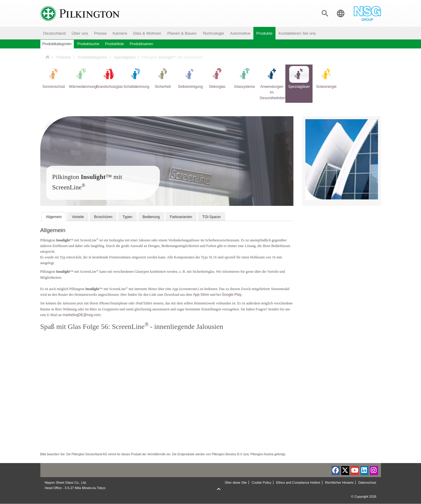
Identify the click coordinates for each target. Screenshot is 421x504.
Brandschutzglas (108, 77)
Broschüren (103, 217)
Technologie (213, 33)
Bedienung (151, 217)
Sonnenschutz (54, 77)
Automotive (240, 33)
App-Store (201, 295)
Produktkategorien (93, 57)
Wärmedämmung (81, 77)
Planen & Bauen (182, 33)
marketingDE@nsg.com (81, 315)
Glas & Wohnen (147, 33)
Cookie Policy (261, 482)
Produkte (264, 33)
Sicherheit (163, 77)
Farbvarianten (181, 217)
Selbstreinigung (190, 77)
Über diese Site (236, 482)
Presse (100, 33)
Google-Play (232, 295)
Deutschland (55, 33)
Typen (127, 217)
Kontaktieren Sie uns (297, 33)
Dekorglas (217, 77)
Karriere (120, 33)
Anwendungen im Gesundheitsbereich (272, 83)
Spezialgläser (125, 57)
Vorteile (78, 217)
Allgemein (54, 217)
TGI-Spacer (212, 217)
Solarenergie (326, 77)
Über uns (80, 33)
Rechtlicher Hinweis (339, 482)
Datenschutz (367, 482)
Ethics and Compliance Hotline (298, 482)
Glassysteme (245, 77)
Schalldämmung (136, 77)
